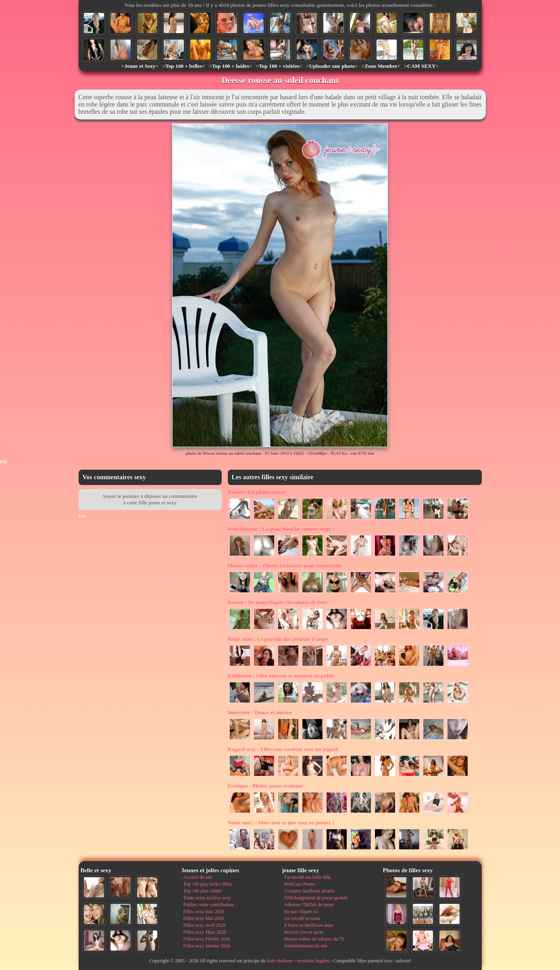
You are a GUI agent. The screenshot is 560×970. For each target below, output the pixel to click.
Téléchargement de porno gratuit (316, 898)
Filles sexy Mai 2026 (204, 918)
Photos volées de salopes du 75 (314, 939)
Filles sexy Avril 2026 (205, 925)
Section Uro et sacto (304, 932)
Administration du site (306, 946)
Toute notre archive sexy (207, 898)
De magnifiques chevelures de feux (278, 602)
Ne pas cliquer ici (301, 911)
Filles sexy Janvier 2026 (207, 946)
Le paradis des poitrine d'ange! (278, 639)
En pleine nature (257, 492)
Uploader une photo (332, 66)
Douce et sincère (260, 712)
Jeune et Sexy (140, 66)
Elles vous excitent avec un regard (283, 749)
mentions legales (313, 961)
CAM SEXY (422, 66)
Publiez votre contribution (209, 905)
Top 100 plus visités (203, 891)
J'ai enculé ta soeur (302, 918)
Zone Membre (381, 66)
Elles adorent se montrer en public (281, 676)
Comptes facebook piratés (309, 891)
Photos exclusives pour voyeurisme (285, 565)
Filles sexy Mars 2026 (205, 932)
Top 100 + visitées (279, 66)
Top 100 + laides (231, 66)
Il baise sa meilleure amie (309, 925)
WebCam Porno (300, 884)
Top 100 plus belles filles (208, 884)
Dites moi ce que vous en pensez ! (281, 823)
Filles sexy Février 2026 (207, 939)
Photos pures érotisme (265, 786)
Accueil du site (198, 877)
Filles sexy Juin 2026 (204, 911)
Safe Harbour (280, 961)
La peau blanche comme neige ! (281, 529)
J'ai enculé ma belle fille (308, 877)
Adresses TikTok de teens (309, 905)
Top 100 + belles (184, 66)
